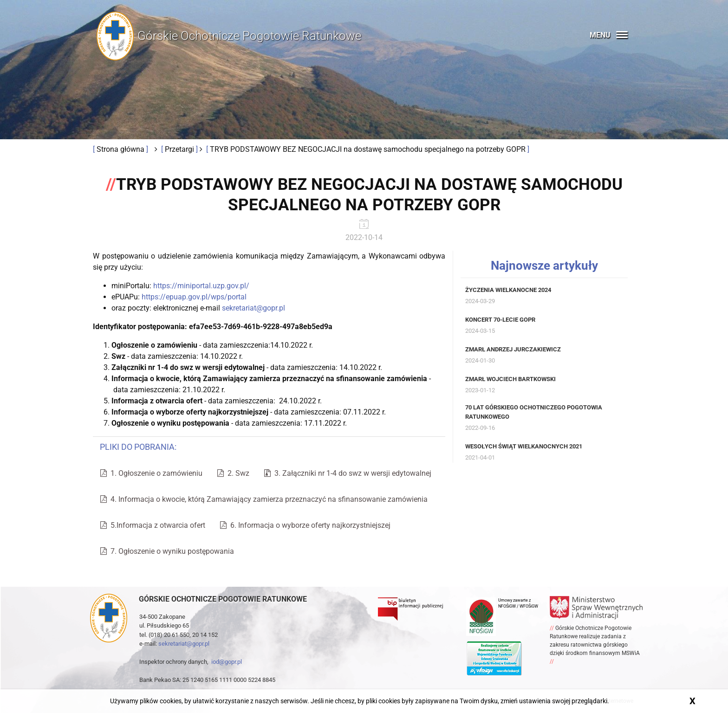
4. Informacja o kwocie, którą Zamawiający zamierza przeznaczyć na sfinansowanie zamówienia (264, 499)
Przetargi (180, 149)
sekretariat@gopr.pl (253, 308)
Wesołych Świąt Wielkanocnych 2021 (524, 446)
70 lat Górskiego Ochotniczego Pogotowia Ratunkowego (534, 412)
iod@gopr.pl (227, 662)
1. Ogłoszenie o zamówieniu (151, 473)
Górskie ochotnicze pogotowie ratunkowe (223, 599)
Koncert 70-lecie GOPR (500, 320)
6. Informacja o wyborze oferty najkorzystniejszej (305, 525)
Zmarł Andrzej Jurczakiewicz (513, 349)
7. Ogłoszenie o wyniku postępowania (167, 551)
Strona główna (121, 149)
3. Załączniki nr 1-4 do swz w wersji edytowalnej (348, 473)
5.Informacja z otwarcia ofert (153, 525)
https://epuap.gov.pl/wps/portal (194, 297)
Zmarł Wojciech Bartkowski (510, 379)
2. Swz (233, 473)
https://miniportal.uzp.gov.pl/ (201, 286)
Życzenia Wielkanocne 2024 (508, 290)
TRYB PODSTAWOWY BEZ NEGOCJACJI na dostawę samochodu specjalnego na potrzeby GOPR (369, 149)
